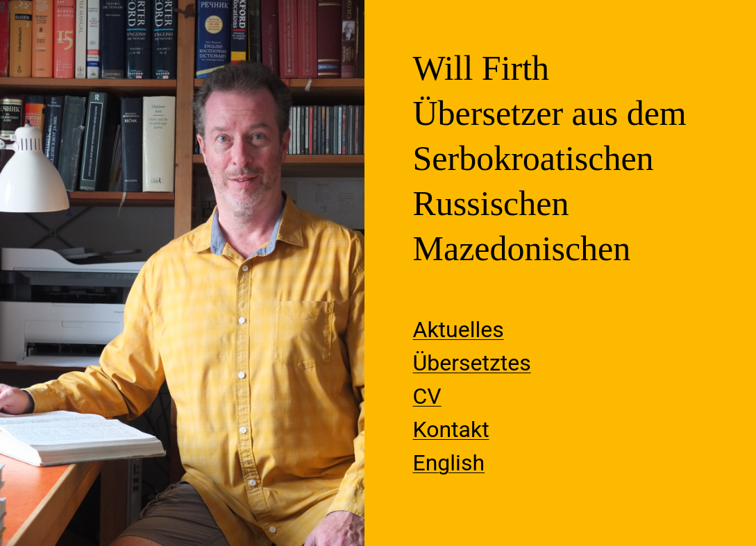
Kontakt (451, 429)
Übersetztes (472, 363)
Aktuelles (459, 330)
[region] (182, 273)
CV (427, 396)
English (449, 463)
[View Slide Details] (182, 273)
